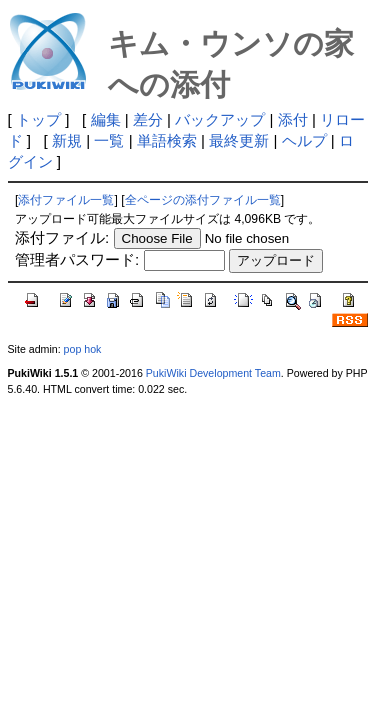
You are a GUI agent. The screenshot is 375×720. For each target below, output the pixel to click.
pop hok (83, 349)
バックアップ (220, 119)
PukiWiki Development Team (213, 373)
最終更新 (239, 140)
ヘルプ (304, 140)
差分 (148, 119)
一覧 (109, 140)
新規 (67, 140)
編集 (106, 119)
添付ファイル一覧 (66, 200)
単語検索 (167, 140)
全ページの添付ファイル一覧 (203, 200)
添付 (293, 119)
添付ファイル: (62, 237)
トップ (38, 119)
